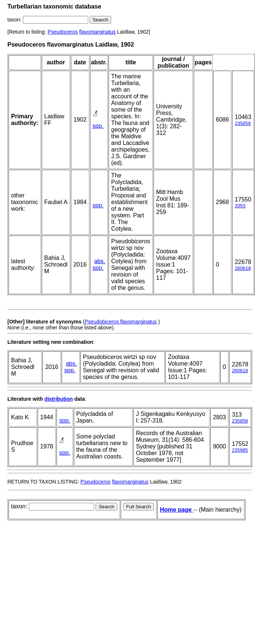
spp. (98, 126)
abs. (100, 261)
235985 (240, 450)
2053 (240, 206)
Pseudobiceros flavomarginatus (120, 322)
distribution (58, 399)
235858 (240, 421)
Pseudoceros (63, 32)
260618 (243, 268)
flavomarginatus (98, 32)
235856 (243, 123)
